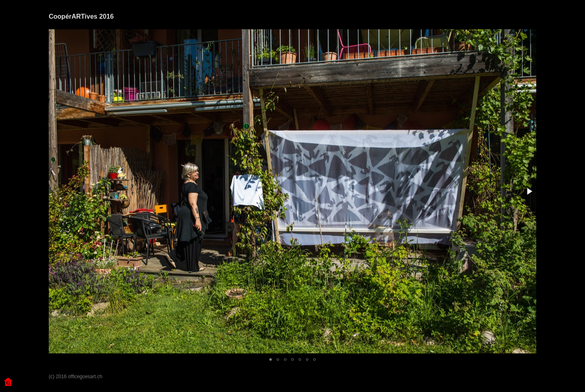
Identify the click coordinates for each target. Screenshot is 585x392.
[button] (529, 191)
